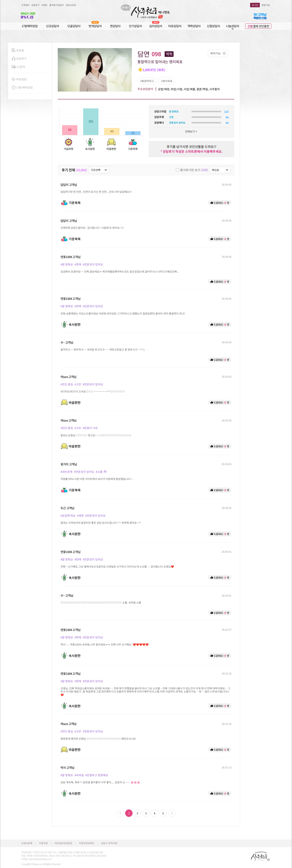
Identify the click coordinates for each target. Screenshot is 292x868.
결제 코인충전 (258, 26)
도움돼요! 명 (220, 203)
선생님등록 (27, 843)
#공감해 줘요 (68, 515)
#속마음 (79, 775)
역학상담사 (194, 26)
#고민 (78, 384)
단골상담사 (74, 26)
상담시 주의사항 (109, 843)
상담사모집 (71, 5)
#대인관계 (66, 472)
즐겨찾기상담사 (57, 5)
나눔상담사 (233, 26)
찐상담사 (115, 26)
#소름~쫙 (101, 472)
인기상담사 (135, 26)
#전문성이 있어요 (93, 264)
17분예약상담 (30, 26)
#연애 (78, 264)
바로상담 (19, 79)
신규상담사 (53, 26)
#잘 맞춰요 (67, 264)
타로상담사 (175, 26)
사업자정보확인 (87, 843)
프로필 (18, 50)
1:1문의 (18, 67)
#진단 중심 (67, 384)
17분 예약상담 (22, 88)
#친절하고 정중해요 (97, 775)
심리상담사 (156, 26)
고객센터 (25, 5)
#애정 (80, 515)
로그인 (255, 5)
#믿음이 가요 (90, 428)
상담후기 (35, 5)
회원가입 (266, 5)
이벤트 (44, 5)
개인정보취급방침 (63, 843)
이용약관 (43, 843)
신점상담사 (213, 26)
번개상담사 (95, 26)
